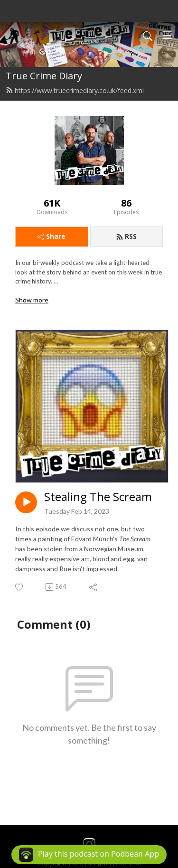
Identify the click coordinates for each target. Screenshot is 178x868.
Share (52, 236)
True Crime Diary (44, 76)
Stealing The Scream (98, 497)
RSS (126, 236)
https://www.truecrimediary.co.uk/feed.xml (75, 90)
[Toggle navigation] (167, 35)
